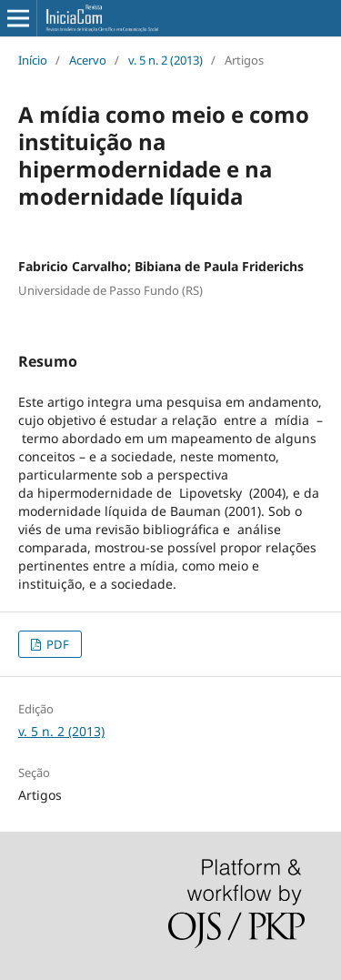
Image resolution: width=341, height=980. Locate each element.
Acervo (88, 60)
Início (33, 60)
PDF (56, 644)
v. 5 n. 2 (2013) (165, 60)
